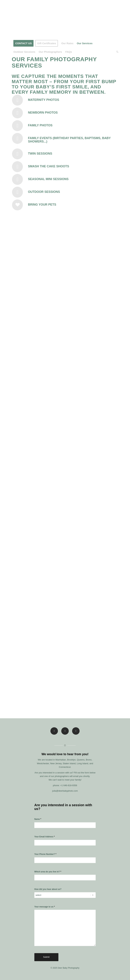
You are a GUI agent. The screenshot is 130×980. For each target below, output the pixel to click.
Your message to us (45, 907)
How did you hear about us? (48, 889)
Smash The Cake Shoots (48, 166)
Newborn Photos (43, 113)
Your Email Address (45, 837)
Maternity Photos (44, 100)
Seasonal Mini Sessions (48, 179)
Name (38, 819)
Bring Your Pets (42, 205)
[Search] (116, 52)
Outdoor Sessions (44, 192)
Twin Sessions (40, 154)
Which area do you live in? (48, 872)
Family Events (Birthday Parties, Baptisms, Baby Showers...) (69, 140)
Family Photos (40, 125)
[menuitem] (23, 43)
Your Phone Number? (45, 854)
